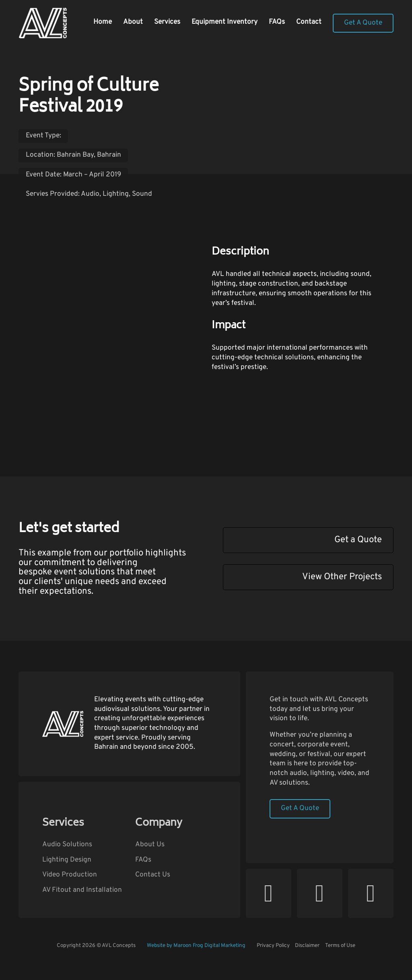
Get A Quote (363, 23)
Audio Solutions (67, 845)
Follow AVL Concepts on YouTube (246, 918)
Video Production (70, 875)
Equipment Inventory (225, 22)
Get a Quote (358, 540)
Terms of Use (340, 946)
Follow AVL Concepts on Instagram (348, 918)
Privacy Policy (273, 946)
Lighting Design (67, 860)
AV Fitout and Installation (82, 890)
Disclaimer (307, 946)
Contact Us (153, 875)
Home (103, 22)
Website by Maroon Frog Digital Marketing (196, 946)
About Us (150, 845)
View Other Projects (342, 577)
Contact (309, 22)
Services (167, 22)
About (133, 22)
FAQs (277, 22)
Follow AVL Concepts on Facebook (297, 918)
